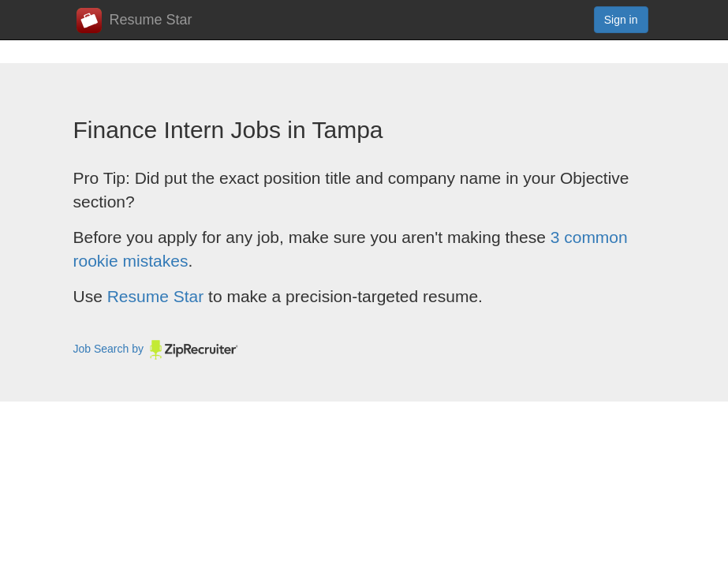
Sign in (621, 20)
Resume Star (134, 21)
